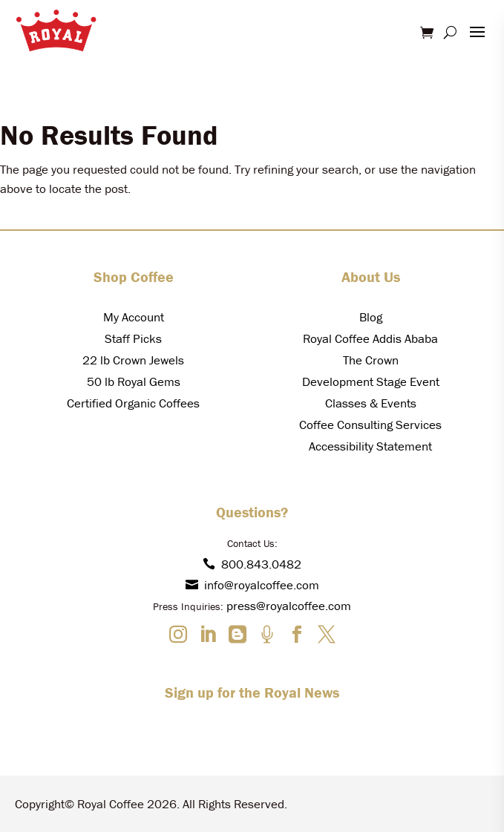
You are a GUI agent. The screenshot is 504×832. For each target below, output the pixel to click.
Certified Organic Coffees (133, 403)
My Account (134, 317)
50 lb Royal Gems (134, 381)
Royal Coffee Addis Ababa (370, 338)
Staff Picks (133, 338)
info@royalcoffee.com (252, 585)
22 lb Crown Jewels (133, 360)
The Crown (371, 360)
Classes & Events (371, 403)
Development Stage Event (371, 381)
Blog (371, 317)
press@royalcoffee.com (289, 606)
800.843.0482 (252, 564)
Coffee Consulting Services (370, 425)
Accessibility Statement (370, 446)
